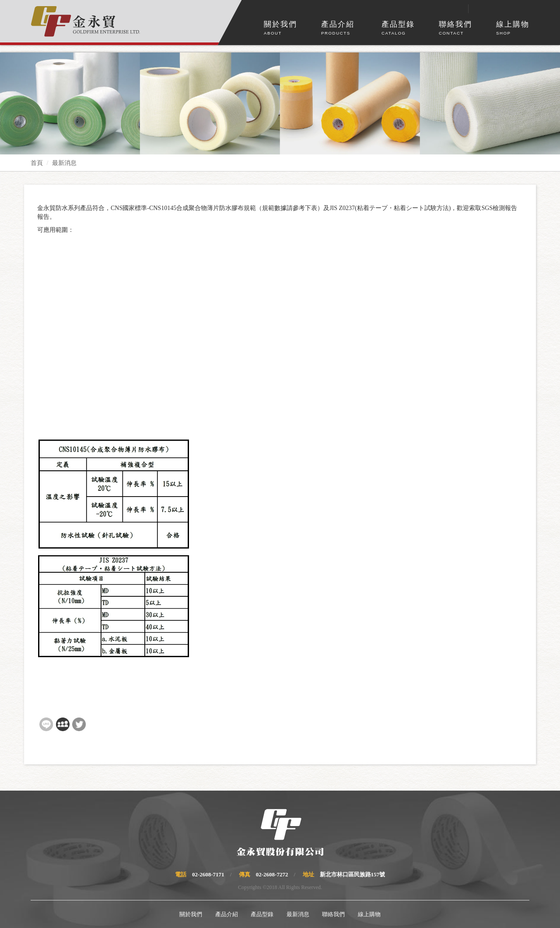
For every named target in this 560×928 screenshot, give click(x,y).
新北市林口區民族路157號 (353, 874)
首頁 (37, 163)
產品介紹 (338, 28)
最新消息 (64, 163)
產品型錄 (398, 28)
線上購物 (513, 28)
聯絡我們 (455, 28)
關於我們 (280, 28)
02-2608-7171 (208, 874)
